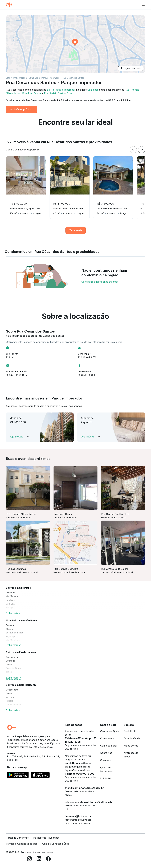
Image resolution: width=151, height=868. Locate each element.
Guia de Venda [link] (132, 738)
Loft (8, 78)
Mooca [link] (9, 629)
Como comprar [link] (109, 746)
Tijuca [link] (9, 672)
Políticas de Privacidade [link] (46, 838)
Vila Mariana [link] (12, 596)
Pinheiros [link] (10, 593)
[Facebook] (48, 859)
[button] (75, 44)
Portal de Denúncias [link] (17, 838)
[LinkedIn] (39, 859)
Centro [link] (9, 664)
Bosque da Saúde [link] (15, 633)
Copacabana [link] (12, 657)
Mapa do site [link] (131, 746)
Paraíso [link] (10, 701)
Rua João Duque (32, 93)
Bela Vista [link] (11, 604)
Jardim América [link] (13, 704)
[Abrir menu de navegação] (143, 5)
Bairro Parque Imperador (61, 90)
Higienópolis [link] (12, 636)
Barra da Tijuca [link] (13, 668)
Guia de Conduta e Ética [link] (56, 844)
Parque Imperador (50, 78)
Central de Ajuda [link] (110, 731)
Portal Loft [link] (130, 731)
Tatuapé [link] (10, 608)
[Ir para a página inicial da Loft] (10, 5)
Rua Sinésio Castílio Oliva (58, 93)
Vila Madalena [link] (13, 640)
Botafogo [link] (10, 661)
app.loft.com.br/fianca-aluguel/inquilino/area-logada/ (79, 767)
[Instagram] (29, 859)
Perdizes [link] (10, 600)
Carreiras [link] (105, 760)
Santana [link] (10, 625)
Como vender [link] (108, 738)
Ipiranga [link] (10, 697)
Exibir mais (14, 613)
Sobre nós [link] (106, 753)
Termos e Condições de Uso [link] (22, 844)
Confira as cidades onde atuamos (100, 282)
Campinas (33, 78)
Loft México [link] (107, 778)
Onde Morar (19, 78)
